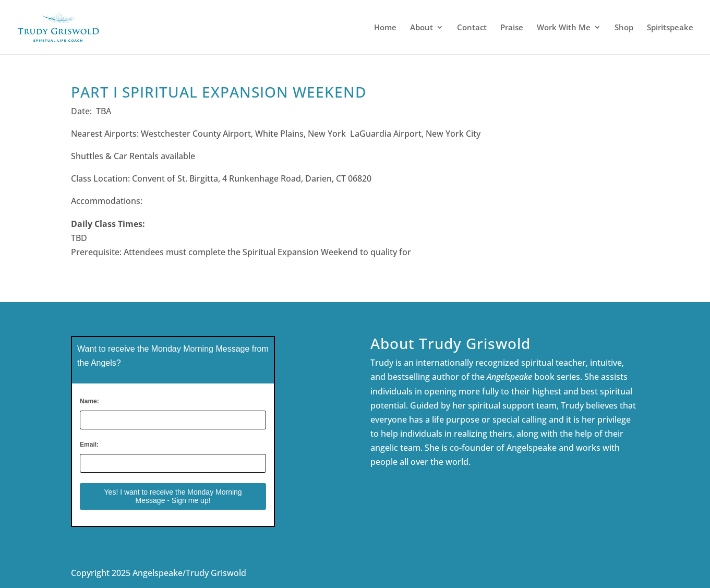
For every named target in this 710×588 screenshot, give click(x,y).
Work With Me (564, 28)
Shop (624, 28)
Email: (89, 445)
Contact (472, 28)
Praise (512, 28)
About (422, 28)
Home (385, 28)
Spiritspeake (670, 28)
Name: (89, 401)
